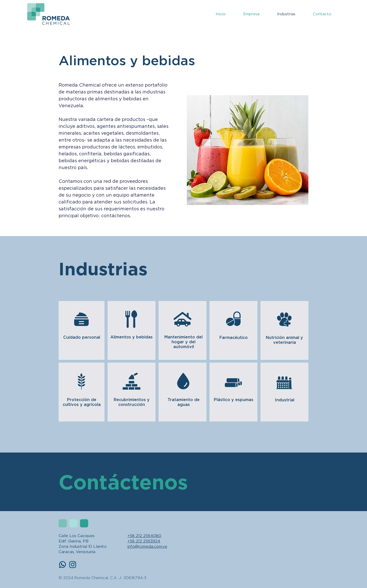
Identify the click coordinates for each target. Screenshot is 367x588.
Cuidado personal (82, 337)
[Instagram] (73, 565)
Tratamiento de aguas (183, 402)
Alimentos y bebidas (132, 337)
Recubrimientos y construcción (132, 402)
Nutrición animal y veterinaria (284, 340)
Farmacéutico (234, 337)
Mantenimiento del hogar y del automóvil (183, 342)
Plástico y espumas (234, 400)
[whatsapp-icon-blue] (62, 565)
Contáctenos (123, 482)
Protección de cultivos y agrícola (82, 402)
